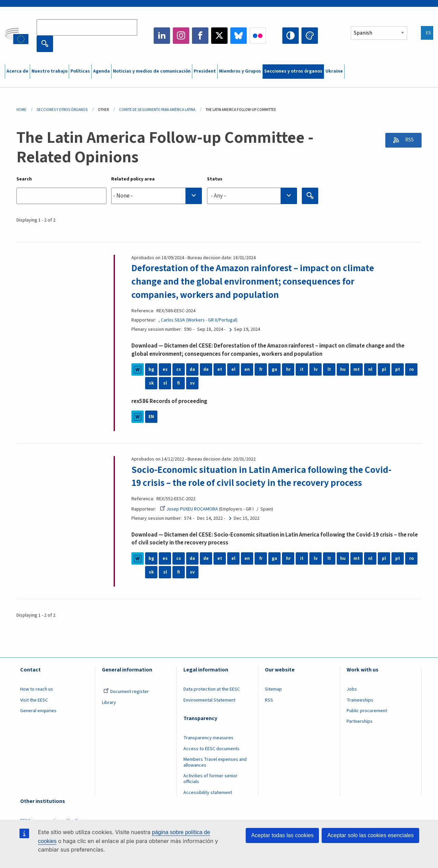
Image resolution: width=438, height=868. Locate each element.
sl (165, 383)
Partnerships (360, 721)
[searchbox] (157, 196)
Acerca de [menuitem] (17, 71)
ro (411, 369)
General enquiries (38, 710)
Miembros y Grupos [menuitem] (240, 71)
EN (151, 416)
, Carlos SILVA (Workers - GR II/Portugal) (198, 320)
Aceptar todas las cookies (282, 835)
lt (329, 369)
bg (151, 369)
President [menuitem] (205, 71)
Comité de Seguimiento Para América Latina (157, 110)
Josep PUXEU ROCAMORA (189, 508)
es (165, 369)
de (206, 369)
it (302, 369)
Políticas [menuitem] (80, 71)
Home (21, 110)
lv (316, 369)
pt (398, 369)
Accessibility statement (208, 792)
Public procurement (367, 710)
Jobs (352, 689)
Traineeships (360, 700)
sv (192, 383)
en (247, 369)
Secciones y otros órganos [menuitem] (293, 71)
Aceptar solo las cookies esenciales (370, 835)
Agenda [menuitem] (101, 71)
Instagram (181, 36)
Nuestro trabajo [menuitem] (49, 71)
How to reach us (37, 689)
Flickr (258, 36)
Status (215, 179)
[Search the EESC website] (87, 27)
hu (343, 369)
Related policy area (133, 179)
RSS (408, 140)
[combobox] (157, 196)
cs (179, 369)
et (220, 369)
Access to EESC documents (211, 748)
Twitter (219, 36)
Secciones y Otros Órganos (62, 110)
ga (274, 369)
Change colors (310, 36)
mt (357, 369)
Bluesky (239, 36)
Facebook (200, 36)
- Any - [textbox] (218, 196)
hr (288, 369)
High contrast (291, 36)
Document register (126, 691)
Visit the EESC (34, 700)
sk (151, 383)
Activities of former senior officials (210, 778)
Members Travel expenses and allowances (215, 762)
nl (370, 369)
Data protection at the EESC (212, 689)
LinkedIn (162, 36)
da (192, 369)
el (233, 369)
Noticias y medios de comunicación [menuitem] (152, 71)
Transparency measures (208, 738)
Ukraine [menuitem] (334, 71)
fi (179, 383)
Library (109, 702)
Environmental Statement (209, 700)
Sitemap (273, 689)
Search (24, 179)
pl (384, 369)
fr (261, 369)
